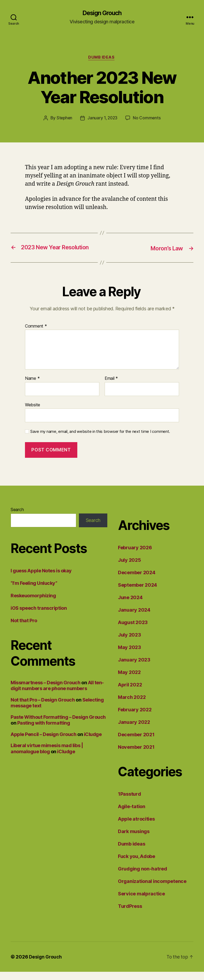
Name (32, 387)
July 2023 (129, 643)
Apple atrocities (136, 827)
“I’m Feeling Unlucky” (34, 591)
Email (111, 387)
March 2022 (132, 705)
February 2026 (135, 556)
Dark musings (134, 840)
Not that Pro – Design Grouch (43, 708)
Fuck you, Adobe (137, 864)
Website (33, 413)
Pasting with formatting (44, 731)
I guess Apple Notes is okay (41, 579)
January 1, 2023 (103, 119)
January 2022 (134, 730)
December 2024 (137, 581)
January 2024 (134, 618)
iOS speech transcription (39, 616)
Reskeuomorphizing (33, 604)
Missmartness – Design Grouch (45, 691)
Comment (36, 334)
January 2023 (134, 668)
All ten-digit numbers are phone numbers (57, 694)
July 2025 (129, 568)
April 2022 (130, 693)
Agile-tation (132, 815)
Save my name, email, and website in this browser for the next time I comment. (100, 440)
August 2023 (133, 631)
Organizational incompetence (152, 889)
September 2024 (137, 593)
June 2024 (130, 606)
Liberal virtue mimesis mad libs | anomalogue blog (47, 757)
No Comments (148, 119)
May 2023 (129, 655)
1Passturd (129, 802)
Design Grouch (102, 13)
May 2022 (129, 680)
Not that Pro (24, 629)
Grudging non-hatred (143, 877)
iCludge (93, 742)
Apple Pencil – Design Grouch (43, 742)
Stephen (64, 119)
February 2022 (135, 718)
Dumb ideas (102, 58)
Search (17, 518)
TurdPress (130, 914)
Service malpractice (141, 902)
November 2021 (136, 755)
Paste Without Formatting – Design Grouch (58, 725)
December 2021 (136, 743)
